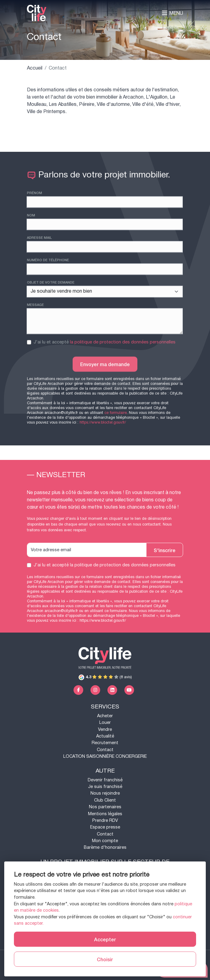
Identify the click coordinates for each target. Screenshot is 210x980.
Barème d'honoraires (105, 847)
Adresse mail (39, 272)
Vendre (105, 729)
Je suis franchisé (105, 787)
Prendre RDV (105, 820)
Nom (31, 250)
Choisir (105, 959)
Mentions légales (105, 814)
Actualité (105, 736)
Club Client (105, 800)
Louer (105, 723)
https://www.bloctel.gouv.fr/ (103, 620)
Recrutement (105, 743)
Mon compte (105, 841)
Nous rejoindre (105, 793)
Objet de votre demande (51, 317)
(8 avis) (105, 677)
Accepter (105, 939)
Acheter (105, 716)
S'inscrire (165, 550)
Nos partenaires (105, 807)
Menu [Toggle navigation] (172, 13)
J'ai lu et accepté (105, 377)
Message (35, 340)
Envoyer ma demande (105, 399)
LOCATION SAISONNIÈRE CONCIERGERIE (105, 756)
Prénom (34, 228)
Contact (105, 750)
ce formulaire (116, 611)
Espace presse (105, 827)
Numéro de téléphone (48, 295)
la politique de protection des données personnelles (123, 377)
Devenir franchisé (105, 780)
